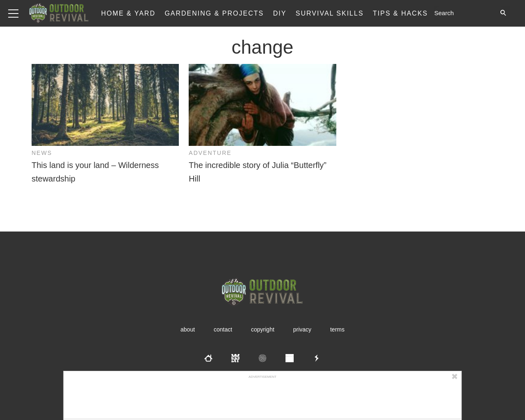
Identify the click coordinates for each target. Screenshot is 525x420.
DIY (280, 13)
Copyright (263, 329)
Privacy (302, 329)
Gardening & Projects (214, 13)
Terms (337, 329)
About (188, 329)
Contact (223, 329)
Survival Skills (330, 13)
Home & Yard (128, 13)
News (42, 153)
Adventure (210, 153)
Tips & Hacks (400, 13)
